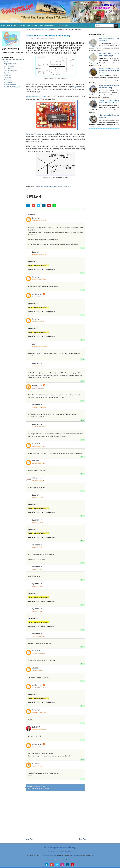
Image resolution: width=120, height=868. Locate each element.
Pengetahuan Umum (10, 64)
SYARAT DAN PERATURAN (47, 26)
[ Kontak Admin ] (62, 26)
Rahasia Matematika (10, 84)
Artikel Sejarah (8, 82)
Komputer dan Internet (10, 71)
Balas (83, 248)
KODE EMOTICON (32, 26)
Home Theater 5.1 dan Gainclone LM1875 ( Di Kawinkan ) (109, 71)
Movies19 (36, 461)
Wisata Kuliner (8, 80)
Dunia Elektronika (9, 66)
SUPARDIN (36, 727)
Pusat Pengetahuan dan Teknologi (49, 855)
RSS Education (76, 855)
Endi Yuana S (37, 294)
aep (34, 344)
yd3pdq (35, 668)
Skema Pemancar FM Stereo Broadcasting (48, 35)
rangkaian (77, 87)
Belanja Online (20, 26)
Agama (6, 62)
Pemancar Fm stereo (34, 134)
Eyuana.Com (67, 187)
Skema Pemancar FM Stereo (36, 97)
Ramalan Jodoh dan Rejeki (12, 87)
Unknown (36, 218)
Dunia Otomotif (8, 68)
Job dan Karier (8, 75)
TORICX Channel (39, 478)
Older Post (82, 839)
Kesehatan (7, 73)
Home (3, 26)
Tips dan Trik (8, 78)
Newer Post (29, 839)
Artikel (9, 26)
